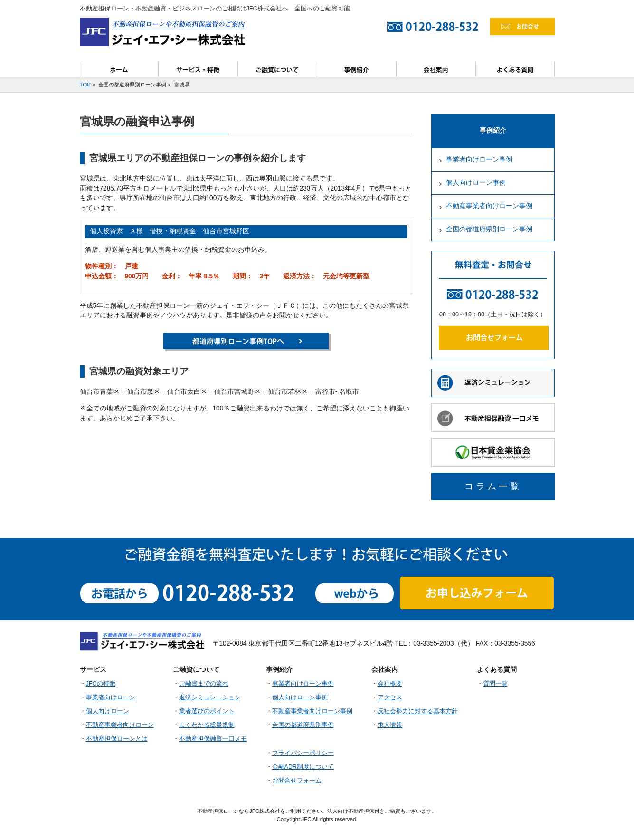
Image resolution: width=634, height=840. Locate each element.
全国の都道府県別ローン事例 (489, 229)
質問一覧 (495, 684)
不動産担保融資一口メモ (213, 739)
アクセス (390, 697)
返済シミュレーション (210, 697)
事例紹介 (357, 69)
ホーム (119, 69)
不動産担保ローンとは (117, 739)
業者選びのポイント (207, 711)
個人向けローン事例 (476, 183)
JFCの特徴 (101, 684)
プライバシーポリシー (303, 753)
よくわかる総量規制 (207, 725)
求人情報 (390, 725)
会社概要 (390, 684)
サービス (198, 69)
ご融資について (278, 69)
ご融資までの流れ (204, 684)
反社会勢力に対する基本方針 (418, 711)
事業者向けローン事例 (479, 159)
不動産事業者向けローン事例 (489, 206)
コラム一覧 (493, 486)
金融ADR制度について (303, 767)
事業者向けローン (111, 697)
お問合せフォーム (297, 781)
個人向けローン (108, 711)
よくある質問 (515, 69)
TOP (85, 85)
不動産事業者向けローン (120, 725)
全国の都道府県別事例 (303, 725)
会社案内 (436, 69)
